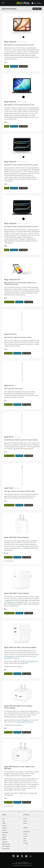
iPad (35, 656)
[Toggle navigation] (3, 3)
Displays (4, 837)
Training (25, 823)
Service (25, 819)
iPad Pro (27, 546)
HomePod (5, 828)
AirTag (4, 823)
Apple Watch (8, 658)
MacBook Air (12, 602)
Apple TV (4, 830)
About (25, 839)
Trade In (25, 821)
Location (25, 836)
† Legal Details (9, 561)
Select (6, 66)
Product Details (14, 66)
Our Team (26, 843)
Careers (25, 841)
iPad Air (34, 546)
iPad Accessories (6, 844)
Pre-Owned (5, 842)
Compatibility (23, 66)
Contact (25, 834)
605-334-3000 (26, 832)
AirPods (17, 658)
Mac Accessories (6, 846)
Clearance (5, 839)
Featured (4, 835)
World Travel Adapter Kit (30, 661)
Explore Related (37, 9)
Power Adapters (6, 849)
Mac (3, 819)
